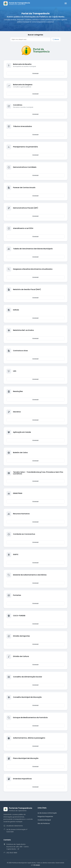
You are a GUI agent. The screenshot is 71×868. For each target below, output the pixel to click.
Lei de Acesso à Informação (47, 813)
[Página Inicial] (17, 3)
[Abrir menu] (66, 3)
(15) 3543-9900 (12, 853)
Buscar (56, 39)
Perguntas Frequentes (45, 816)
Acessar (35, 73)
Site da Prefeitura (44, 823)
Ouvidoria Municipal (44, 820)
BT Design (37, 865)
